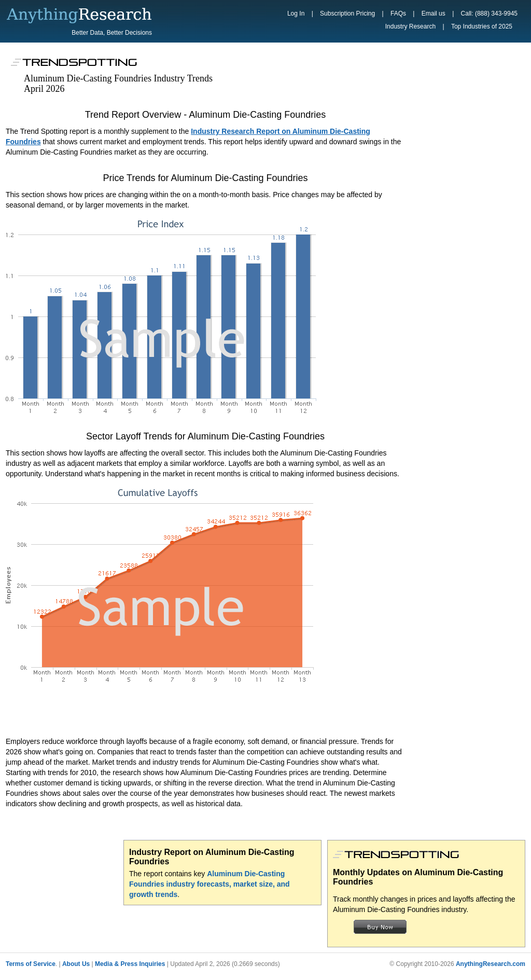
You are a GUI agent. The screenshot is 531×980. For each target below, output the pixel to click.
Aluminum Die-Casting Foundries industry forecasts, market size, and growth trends (209, 884)
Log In (296, 13)
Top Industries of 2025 (482, 26)
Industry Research (410, 26)
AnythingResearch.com (491, 964)
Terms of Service (31, 964)
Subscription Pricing (347, 13)
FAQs (398, 13)
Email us (434, 13)
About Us (76, 964)
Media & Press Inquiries (130, 964)
